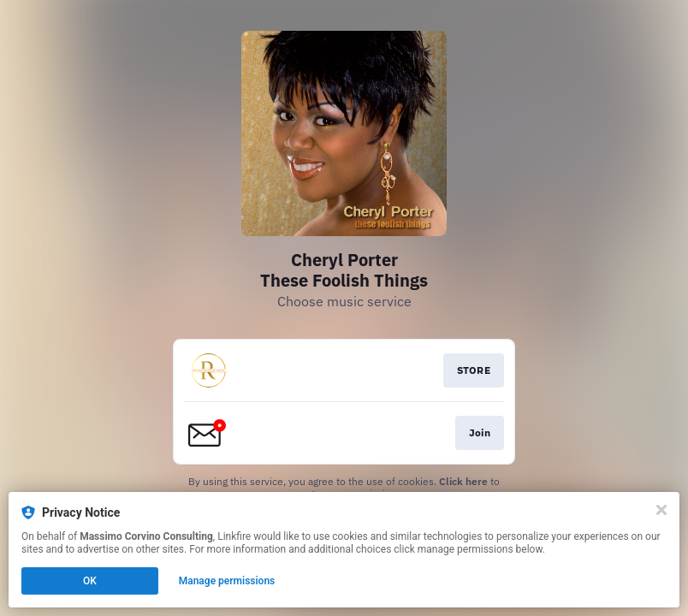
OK (90, 581)
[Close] (661, 510)
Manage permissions (227, 581)
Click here (463, 481)
